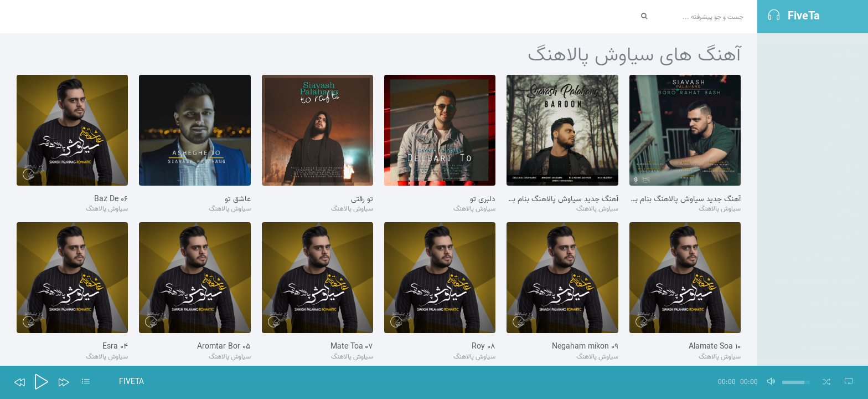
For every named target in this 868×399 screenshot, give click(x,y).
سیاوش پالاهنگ (720, 209)
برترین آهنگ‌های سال (827, 337)
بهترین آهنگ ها (836, 292)
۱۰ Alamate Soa (715, 347)
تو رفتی (362, 199)
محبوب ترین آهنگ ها (827, 246)
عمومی (849, 112)
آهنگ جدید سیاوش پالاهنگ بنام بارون (562, 199)
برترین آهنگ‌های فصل (826, 314)
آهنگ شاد (844, 44)
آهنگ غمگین (840, 89)
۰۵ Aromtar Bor (224, 347)
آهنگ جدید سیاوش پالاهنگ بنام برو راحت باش (685, 199)
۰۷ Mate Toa (352, 347)
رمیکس (849, 179)
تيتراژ (852, 157)
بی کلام (848, 201)
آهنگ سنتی (842, 134)
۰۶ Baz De (111, 199)
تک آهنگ (845, 67)
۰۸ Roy (484, 347)
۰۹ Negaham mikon (585, 347)
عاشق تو (238, 199)
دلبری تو (483, 199)
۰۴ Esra (115, 347)
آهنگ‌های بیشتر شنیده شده (817, 269)
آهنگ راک (845, 224)
